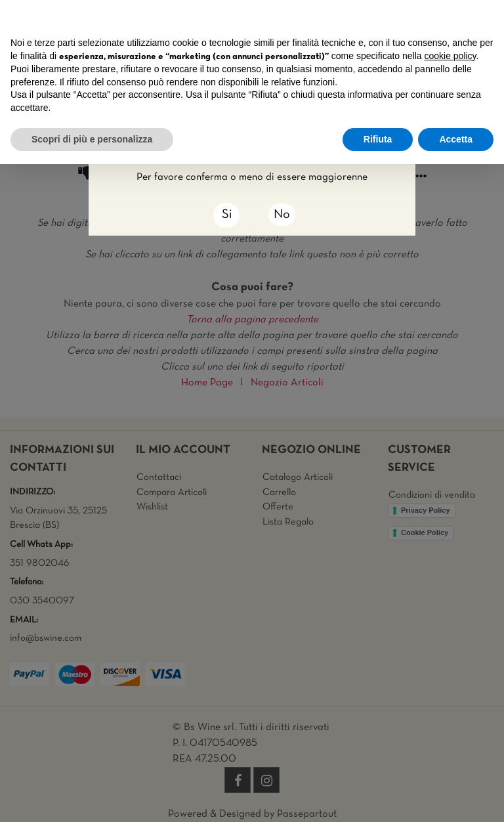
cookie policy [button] (450, 56)
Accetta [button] (456, 139)
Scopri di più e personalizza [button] (92, 139)
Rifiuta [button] (378, 139)
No (282, 215)
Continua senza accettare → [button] (433, 17)
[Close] (226, 215)
